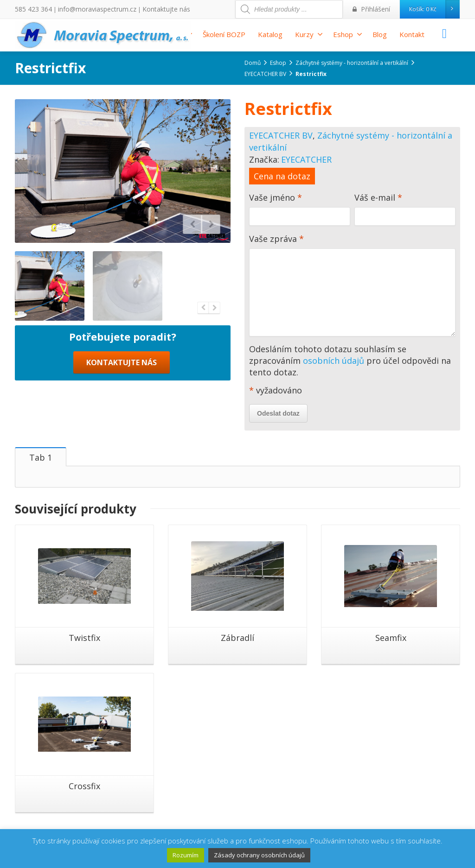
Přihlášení (374, 9)
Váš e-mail (405, 211)
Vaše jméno (300, 211)
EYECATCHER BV (281, 135)
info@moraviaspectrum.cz (87, 9)
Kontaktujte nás (148, 9)
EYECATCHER (306, 159)
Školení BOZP (224, 34)
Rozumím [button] (186, 855)
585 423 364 (31, 9)
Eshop (348, 34)
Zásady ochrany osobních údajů (259, 855)
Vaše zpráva (352, 287)
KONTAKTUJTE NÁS (122, 362)
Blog (380, 34)
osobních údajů (334, 361)
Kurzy (309, 34)
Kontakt (412, 34)
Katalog (270, 34)
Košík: (434, 9)
